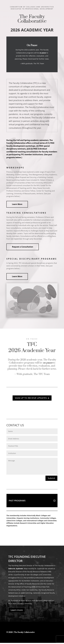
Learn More (17, 204)
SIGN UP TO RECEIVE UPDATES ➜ (32, 398)
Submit (51, 478)
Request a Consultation (23, 247)
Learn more (17, 611)
